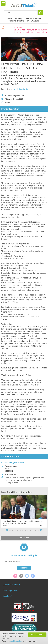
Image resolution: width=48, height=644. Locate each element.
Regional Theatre (16, 21)
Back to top (24, 538)
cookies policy (16, 641)
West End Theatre (33, 18)
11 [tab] (36, 530)
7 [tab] (25, 530)
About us (6, 596)
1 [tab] (10, 530)
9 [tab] (30, 530)
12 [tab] (38, 530)
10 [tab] (33, 530)
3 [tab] (15, 530)
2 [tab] (13, 530)
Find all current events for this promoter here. (30, 31)
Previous (7, 530)
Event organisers (10, 590)
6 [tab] (23, 530)
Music (10, 18)
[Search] (40, 13)
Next (41, 530)
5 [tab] (20, 530)
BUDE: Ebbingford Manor (13, 463)
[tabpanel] (24, 511)
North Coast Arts (21, 89)
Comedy (19, 18)
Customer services (10, 585)
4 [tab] (18, 530)
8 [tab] (28, 530)
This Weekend (33, 21)
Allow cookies (37, 634)
